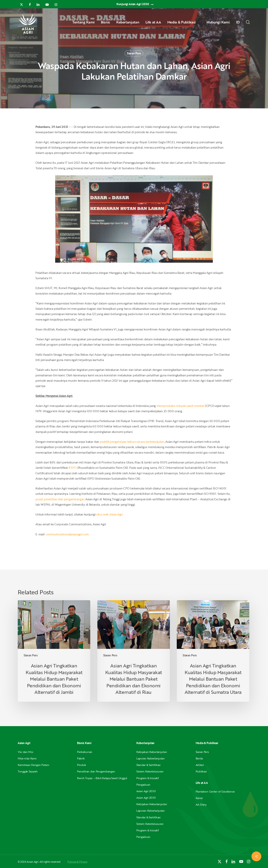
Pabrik (81, 758)
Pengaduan (143, 785)
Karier (199, 798)
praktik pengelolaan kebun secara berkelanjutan (132, 442)
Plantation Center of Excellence (215, 791)
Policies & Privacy (77, 862)
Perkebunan (85, 752)
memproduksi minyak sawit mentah (181, 406)
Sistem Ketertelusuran (150, 771)
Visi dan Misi (25, 752)
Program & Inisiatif (148, 778)
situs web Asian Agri (109, 514)
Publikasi (201, 771)
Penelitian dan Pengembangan (96, 771)
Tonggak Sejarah (28, 771)
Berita (199, 758)
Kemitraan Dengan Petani (33, 765)
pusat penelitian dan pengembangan (60, 499)
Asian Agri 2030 (146, 791)
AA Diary (201, 804)
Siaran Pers (134, 53)
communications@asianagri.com (67, 534)
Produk (82, 765)
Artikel (200, 765)
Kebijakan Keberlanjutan (152, 752)
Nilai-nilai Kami (27, 758)
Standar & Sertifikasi (148, 765)
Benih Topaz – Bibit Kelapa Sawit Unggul (102, 778)
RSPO (73, 468)
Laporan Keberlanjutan (151, 758)
